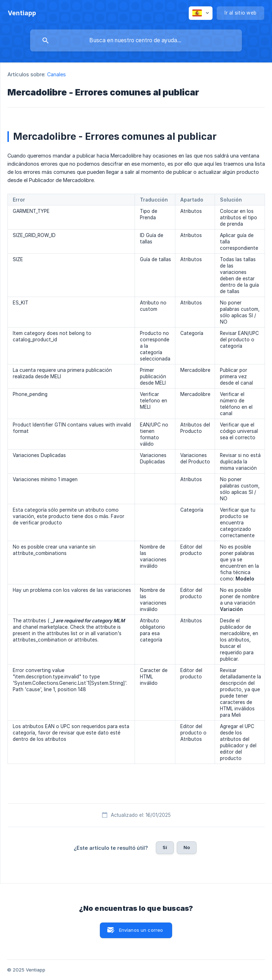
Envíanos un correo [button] (141, 930)
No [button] (187, 847)
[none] (22, 13)
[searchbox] (136, 40)
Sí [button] (165, 847)
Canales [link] (57, 74)
